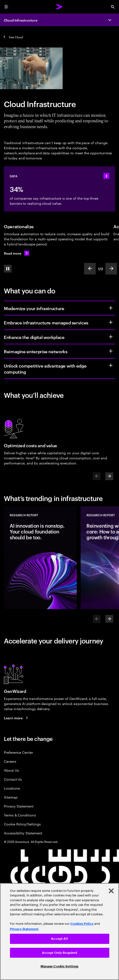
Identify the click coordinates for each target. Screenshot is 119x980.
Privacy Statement (19, 806)
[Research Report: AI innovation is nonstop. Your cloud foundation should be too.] (40, 558)
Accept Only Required (60, 953)
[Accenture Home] (59, 7)
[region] (59, 932)
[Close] (111, 891)
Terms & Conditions (20, 815)
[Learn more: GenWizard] (17, 718)
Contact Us (13, 779)
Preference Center (18, 752)
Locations (12, 788)
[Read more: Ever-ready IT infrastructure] (17, 253)
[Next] (109, 476)
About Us (11, 770)
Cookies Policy (82, 924)
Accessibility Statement (23, 833)
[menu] (6, 7)
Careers (10, 761)
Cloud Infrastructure (21, 20)
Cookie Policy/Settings (22, 824)
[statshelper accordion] (106, 176)
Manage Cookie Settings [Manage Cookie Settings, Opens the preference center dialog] (60, 966)
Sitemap (11, 797)
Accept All (59, 939)
